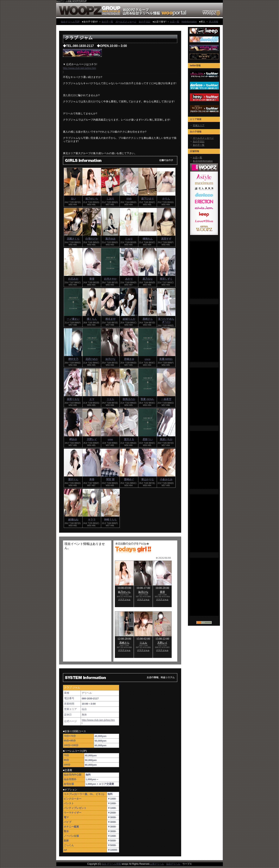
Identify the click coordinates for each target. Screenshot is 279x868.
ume (110, 439)
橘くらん (92, 319)
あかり (129, 279)
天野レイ (92, 439)
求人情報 (214, 22)
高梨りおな (73, 399)
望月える (129, 439)
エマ (92, 399)
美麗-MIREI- (166, 359)
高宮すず (166, 239)
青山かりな (148, 479)
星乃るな (148, 279)
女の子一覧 (107, 22)
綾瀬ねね (73, 520)
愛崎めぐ (129, 479)
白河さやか (110, 279)
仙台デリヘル (173, 864)
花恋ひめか (92, 359)
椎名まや (110, 319)
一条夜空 (166, 399)
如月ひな (110, 359)
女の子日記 (145, 22)
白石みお (73, 279)
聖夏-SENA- (147, 399)
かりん (166, 199)
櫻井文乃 (73, 359)
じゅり (129, 239)
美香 (92, 479)
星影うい (148, 439)
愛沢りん (73, 479)
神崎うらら (110, 520)
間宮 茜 (110, 479)
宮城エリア (199, 125)
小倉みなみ (166, 479)
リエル (110, 399)
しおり (110, 199)
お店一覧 (175, 22)
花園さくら (73, 239)
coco (148, 359)
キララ (92, 520)
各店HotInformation (203, 161)
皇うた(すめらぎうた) (166, 320)
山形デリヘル (157, 864)
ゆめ (129, 199)
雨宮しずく (166, 279)
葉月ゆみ (110, 239)
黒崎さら (148, 319)
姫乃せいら (92, 199)
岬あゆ (73, 439)
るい (73, 199)
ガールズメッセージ (126, 22)
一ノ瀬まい (73, 319)
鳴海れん (148, 239)
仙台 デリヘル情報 (111, 864)
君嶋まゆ (129, 359)
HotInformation (189, 22)
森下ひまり (148, 199)
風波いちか (166, 439)
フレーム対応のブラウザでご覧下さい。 (87, 601)
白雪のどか (92, 239)
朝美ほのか (129, 399)
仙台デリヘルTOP (70, 22)
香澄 (92, 279)
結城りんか (129, 319)
